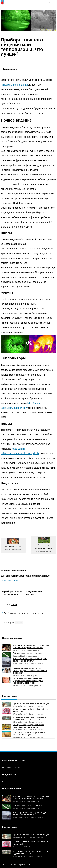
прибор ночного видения (14, 85)
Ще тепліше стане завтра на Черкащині (31, 703)
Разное (19, 623)
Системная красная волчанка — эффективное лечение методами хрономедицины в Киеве (28, 681)
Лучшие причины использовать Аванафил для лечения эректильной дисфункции (30, 671)
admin (14, 605)
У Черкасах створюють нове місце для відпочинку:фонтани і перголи (31, 718)
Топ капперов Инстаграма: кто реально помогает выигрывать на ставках (31, 646)
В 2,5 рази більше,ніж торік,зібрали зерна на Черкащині (29, 734)
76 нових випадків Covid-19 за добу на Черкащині (30, 710)
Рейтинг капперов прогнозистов (27, 653)
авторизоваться (9, 581)
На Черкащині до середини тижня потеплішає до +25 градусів (28, 726)
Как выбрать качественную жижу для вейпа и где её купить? (30, 660)
